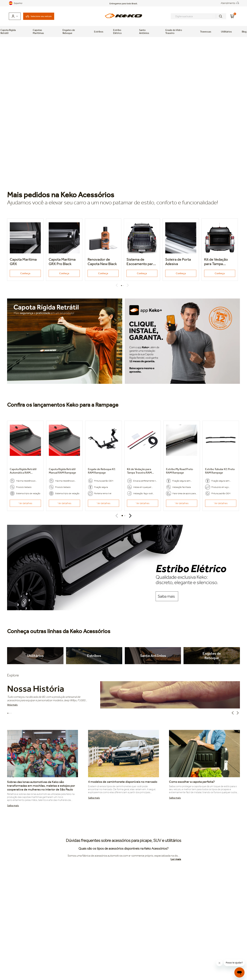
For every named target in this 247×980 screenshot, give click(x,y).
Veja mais (12, 705)
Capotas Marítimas (38, 32)
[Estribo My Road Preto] (182, 466)
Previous (117, 285)
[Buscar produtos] (221, 16)
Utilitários (226, 32)
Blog (244, 32)
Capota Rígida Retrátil (8, 32)
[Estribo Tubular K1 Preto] (221, 466)
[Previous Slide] (117, 516)
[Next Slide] (130, 516)
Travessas (206, 32)
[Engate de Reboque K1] (103, 466)
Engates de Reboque (69, 32)
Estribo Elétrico (117, 32)
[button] (122, 516)
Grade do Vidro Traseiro (174, 32)
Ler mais (176, 859)
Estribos (99, 32)
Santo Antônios (144, 32)
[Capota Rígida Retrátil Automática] (25, 466)
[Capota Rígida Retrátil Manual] (64, 466)
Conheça (25, 273)
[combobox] (198, 16)
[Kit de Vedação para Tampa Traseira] (143, 466)
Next (128, 285)
